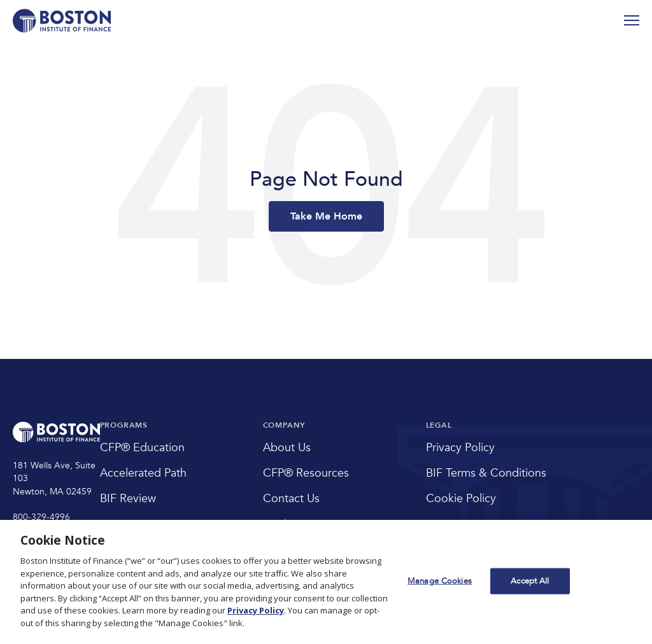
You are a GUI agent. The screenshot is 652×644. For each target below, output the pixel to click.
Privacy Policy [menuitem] (460, 448)
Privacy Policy (256, 610)
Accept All (530, 580)
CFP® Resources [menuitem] (306, 473)
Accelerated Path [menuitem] (143, 473)
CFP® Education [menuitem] (142, 448)
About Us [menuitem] (287, 448)
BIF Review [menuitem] (128, 499)
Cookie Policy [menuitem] (461, 499)
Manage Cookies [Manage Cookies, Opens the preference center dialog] (440, 580)
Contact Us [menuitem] (291, 499)
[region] (326, 582)
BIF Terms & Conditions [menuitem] (486, 473)
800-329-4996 (41, 517)
